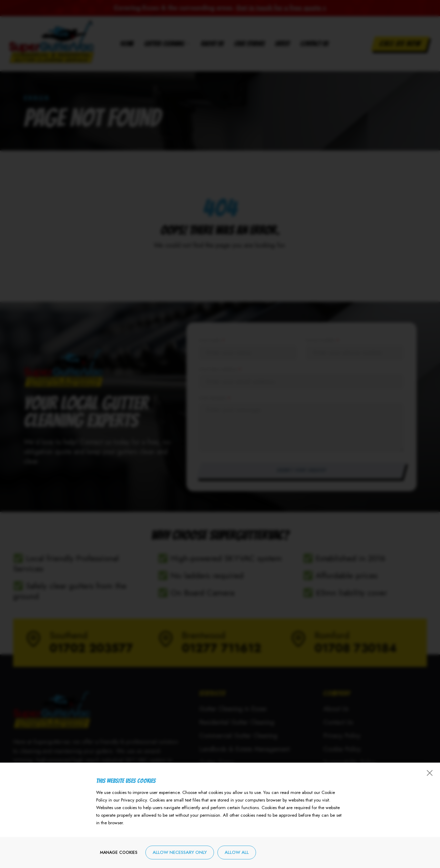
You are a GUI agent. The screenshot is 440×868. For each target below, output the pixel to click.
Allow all (237, 852)
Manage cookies (119, 852)
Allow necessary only (180, 852)
